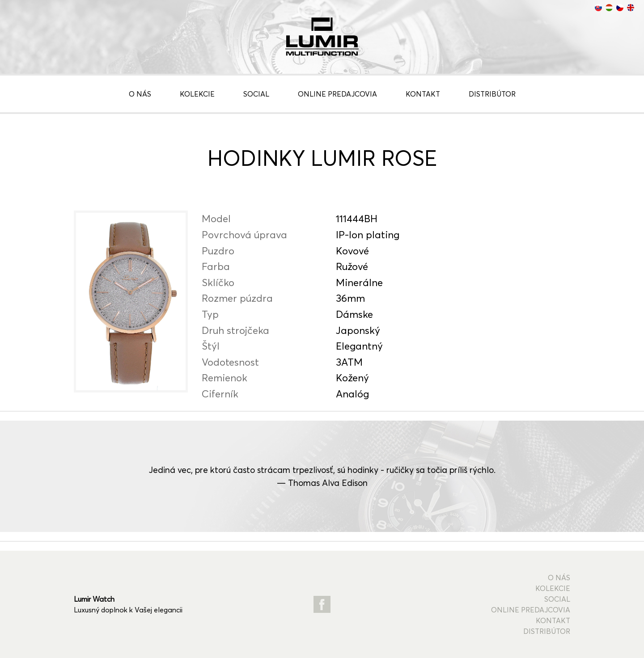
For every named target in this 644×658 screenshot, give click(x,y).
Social (256, 94)
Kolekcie (197, 94)
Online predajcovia (337, 94)
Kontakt (423, 94)
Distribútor (492, 94)
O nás (140, 94)
